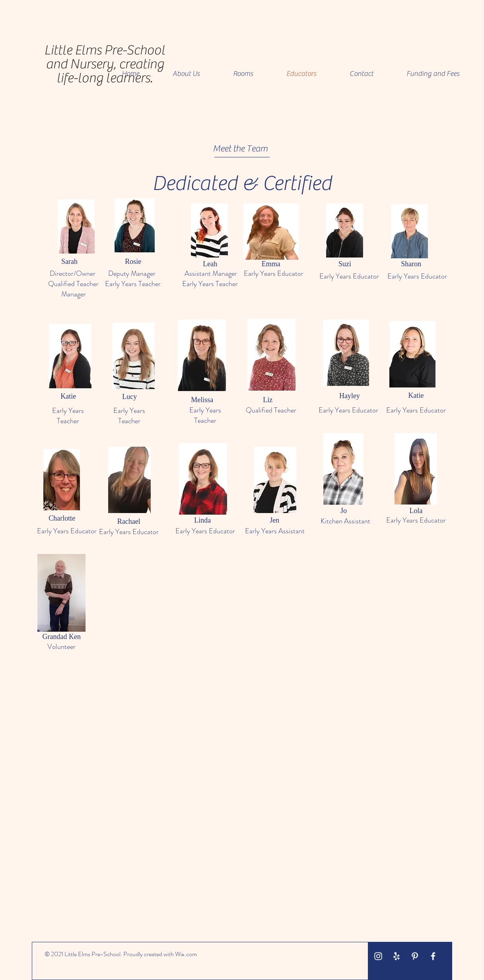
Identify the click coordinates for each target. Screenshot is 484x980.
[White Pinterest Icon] (415, 956)
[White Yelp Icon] (397, 956)
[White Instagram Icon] (378, 956)
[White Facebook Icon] (433, 956)
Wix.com (186, 954)
